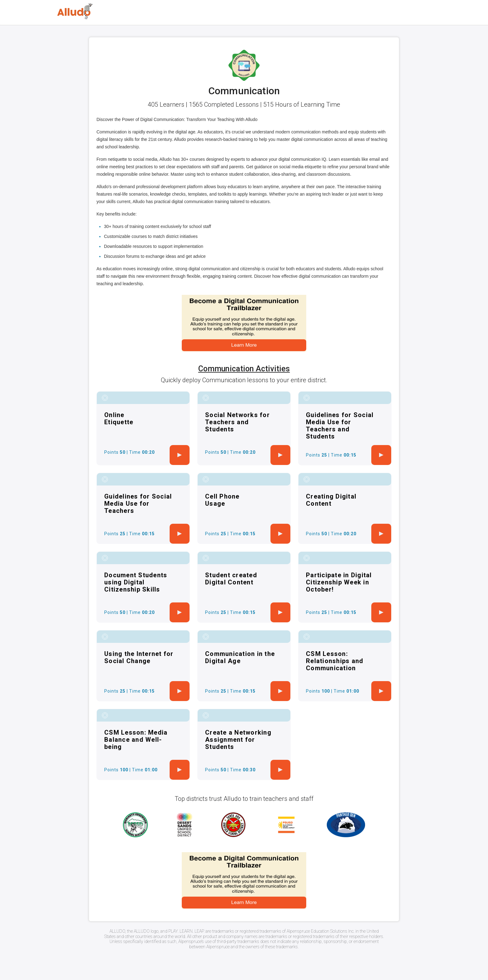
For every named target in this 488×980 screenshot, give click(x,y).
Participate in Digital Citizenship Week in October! (339, 582)
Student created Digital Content (231, 579)
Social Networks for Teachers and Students (237, 422)
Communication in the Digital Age (240, 657)
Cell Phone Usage (222, 500)
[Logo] (75, 11)
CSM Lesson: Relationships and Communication (335, 661)
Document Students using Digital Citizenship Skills (136, 582)
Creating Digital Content (331, 500)
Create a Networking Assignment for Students (238, 740)
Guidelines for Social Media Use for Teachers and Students (340, 426)
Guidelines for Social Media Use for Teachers (138, 504)
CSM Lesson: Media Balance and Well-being (136, 740)
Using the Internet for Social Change (139, 657)
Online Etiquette (119, 418)
